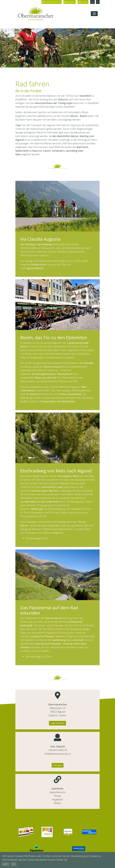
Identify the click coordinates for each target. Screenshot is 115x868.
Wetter (57, 803)
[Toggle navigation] (94, 14)
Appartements (58, 792)
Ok (14, 864)
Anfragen (58, 765)
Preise (58, 796)
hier (6, 864)
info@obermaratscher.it (57, 754)
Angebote (57, 799)
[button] (22, 437)
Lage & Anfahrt (57, 723)
